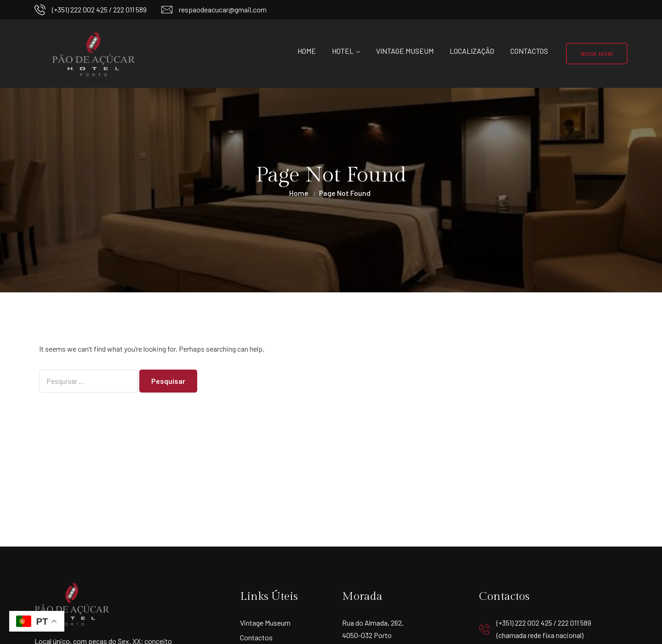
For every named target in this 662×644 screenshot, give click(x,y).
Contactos (529, 51)
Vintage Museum (405, 51)
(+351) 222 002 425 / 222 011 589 (99, 9)
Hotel (343, 51)
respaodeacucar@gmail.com (223, 9)
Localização (472, 51)
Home (307, 51)
